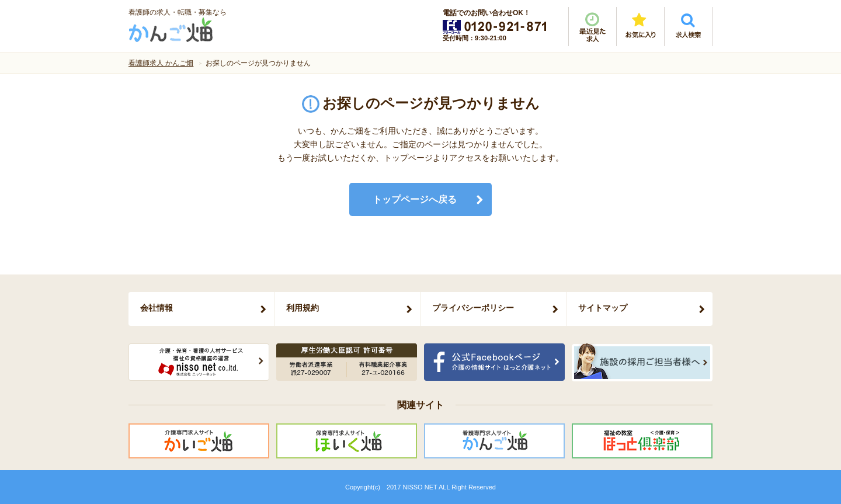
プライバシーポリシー (473, 308)
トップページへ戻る (415, 199)
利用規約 (303, 308)
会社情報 (157, 308)
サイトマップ (603, 308)
